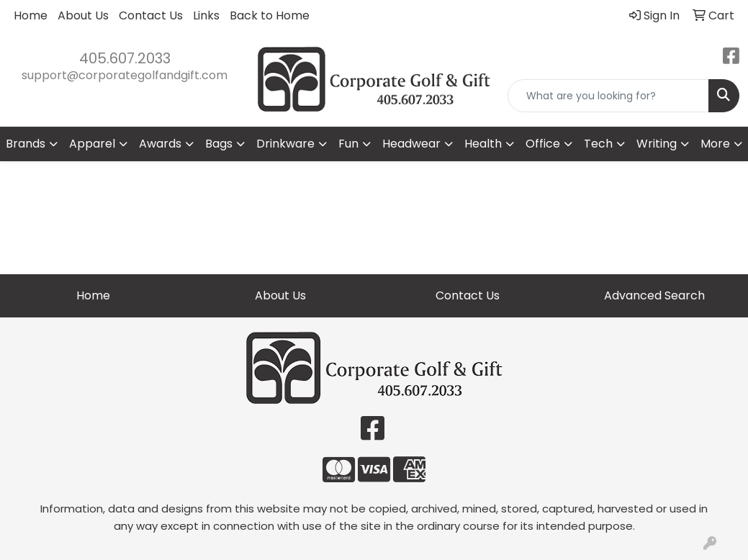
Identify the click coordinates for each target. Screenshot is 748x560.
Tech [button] (598, 144)
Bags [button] (219, 144)
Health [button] (483, 144)
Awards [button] (160, 144)
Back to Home (270, 15)
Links (206, 15)
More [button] (715, 144)
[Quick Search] (608, 96)
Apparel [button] (92, 144)
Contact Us (151, 15)
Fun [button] (348, 144)
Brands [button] (26, 144)
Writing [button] (657, 144)
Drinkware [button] (285, 144)
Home (31, 15)
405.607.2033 (125, 58)
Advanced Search (654, 295)
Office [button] (543, 144)
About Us (83, 15)
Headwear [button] (411, 144)
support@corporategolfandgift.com (125, 75)
